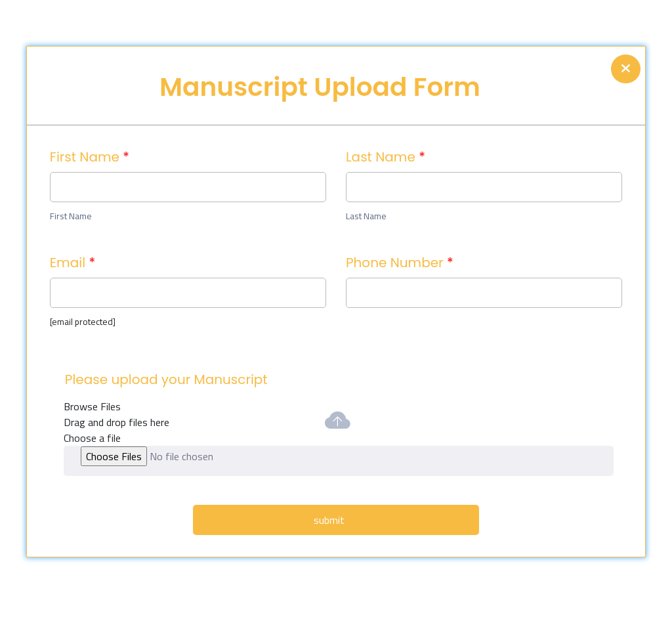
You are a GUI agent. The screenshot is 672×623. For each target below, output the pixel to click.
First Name (90, 157)
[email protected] (83, 322)
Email (73, 263)
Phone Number (400, 263)
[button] (339, 461)
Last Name (386, 157)
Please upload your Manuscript (166, 379)
